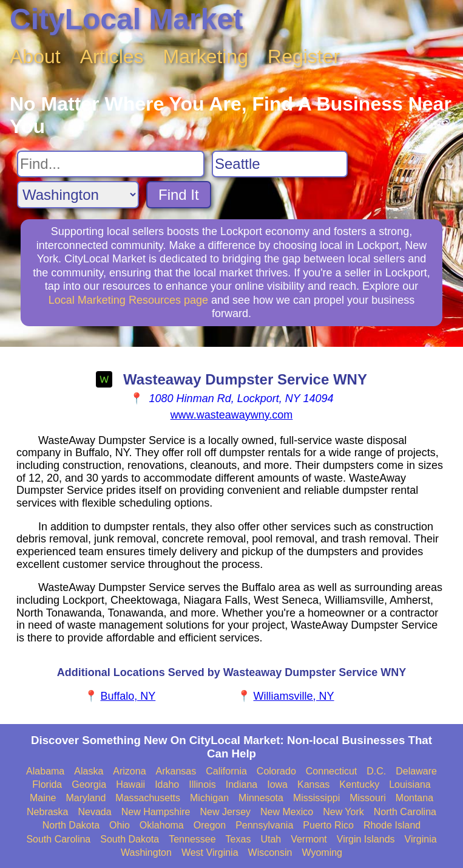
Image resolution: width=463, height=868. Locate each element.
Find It (179, 195)
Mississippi (316, 798)
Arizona (129, 771)
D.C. (376, 771)
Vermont (309, 839)
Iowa (277, 784)
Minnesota (261, 798)
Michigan (209, 798)
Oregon (210, 825)
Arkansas (176, 771)
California (226, 771)
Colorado (276, 771)
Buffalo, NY (128, 696)
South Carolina (58, 839)
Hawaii (130, 784)
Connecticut (332, 771)
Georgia (89, 784)
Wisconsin (270, 853)
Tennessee (192, 839)
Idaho (167, 784)
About (35, 56)
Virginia (421, 839)
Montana (414, 798)
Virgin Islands (366, 839)
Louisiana (410, 784)
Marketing (206, 56)
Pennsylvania (264, 825)
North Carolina (405, 812)
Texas (238, 839)
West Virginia (210, 853)
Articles (112, 56)
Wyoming (322, 853)
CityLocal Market (126, 19)
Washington (146, 853)
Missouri (368, 798)
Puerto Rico (328, 825)
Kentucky (359, 784)
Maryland (86, 798)
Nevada (95, 812)
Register (304, 56)
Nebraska (47, 812)
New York (343, 812)
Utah (271, 839)
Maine (43, 798)
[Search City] (280, 164)
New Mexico (287, 812)
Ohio (120, 825)
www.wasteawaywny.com (232, 415)
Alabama (45, 771)
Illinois (202, 784)
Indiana (242, 784)
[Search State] (78, 195)
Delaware (416, 771)
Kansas (313, 784)
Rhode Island (392, 825)
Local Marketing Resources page (128, 300)
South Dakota (130, 839)
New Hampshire (156, 812)
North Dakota (71, 825)
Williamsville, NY (294, 696)
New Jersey (225, 812)
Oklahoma (162, 825)
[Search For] (111, 164)
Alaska (89, 771)
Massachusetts (148, 798)
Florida (47, 784)
